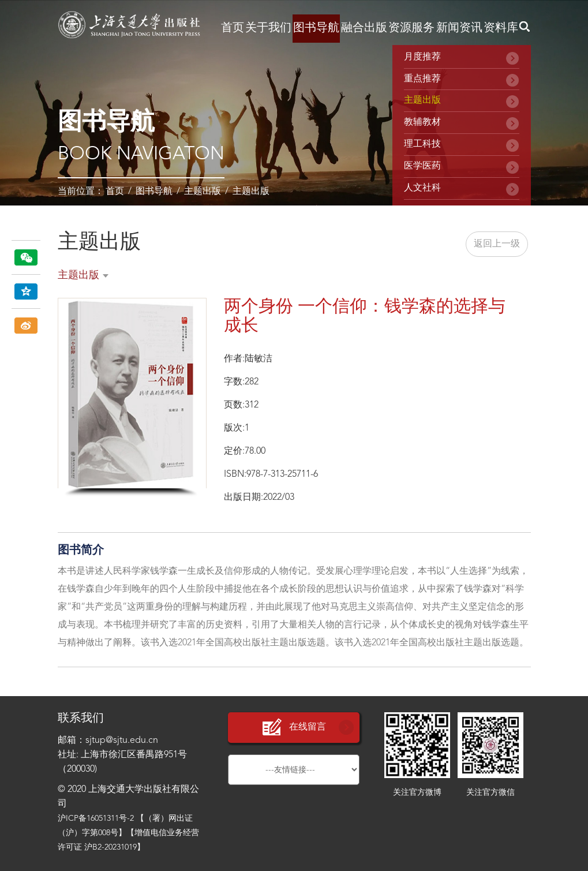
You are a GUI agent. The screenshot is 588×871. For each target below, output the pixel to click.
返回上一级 (497, 244)
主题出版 (203, 192)
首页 (233, 28)
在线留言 (294, 728)
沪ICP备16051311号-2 (96, 818)
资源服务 (411, 28)
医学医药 (422, 166)
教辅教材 (422, 122)
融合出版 (364, 28)
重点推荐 (422, 79)
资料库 (501, 28)
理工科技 (422, 144)
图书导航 (316, 28)
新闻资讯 (459, 28)
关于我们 (268, 28)
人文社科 (422, 188)
